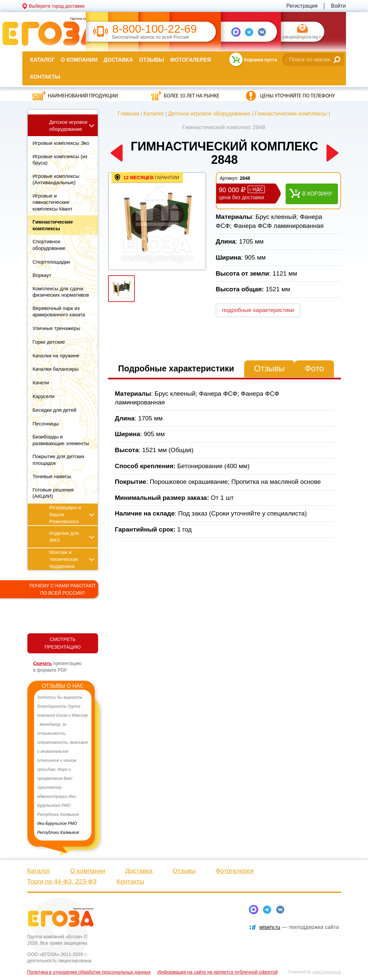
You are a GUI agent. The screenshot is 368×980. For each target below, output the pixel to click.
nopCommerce (326, 972)
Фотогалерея (191, 60)
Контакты (45, 77)
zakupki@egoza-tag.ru (303, 37)
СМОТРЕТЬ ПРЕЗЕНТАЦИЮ (63, 643)
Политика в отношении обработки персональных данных (89, 972)
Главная (128, 114)
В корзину (317, 194)
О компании (79, 60)
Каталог (43, 60)
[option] (63, 765)
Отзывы (152, 60)
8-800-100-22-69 (155, 29)
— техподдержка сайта (299, 927)
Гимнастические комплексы (291, 114)
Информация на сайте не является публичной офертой (218, 972)
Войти (338, 6)
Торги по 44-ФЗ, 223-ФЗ (62, 881)
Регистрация (302, 6)
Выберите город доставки (57, 6)
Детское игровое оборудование (209, 114)
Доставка (118, 60)
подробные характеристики (258, 310)
